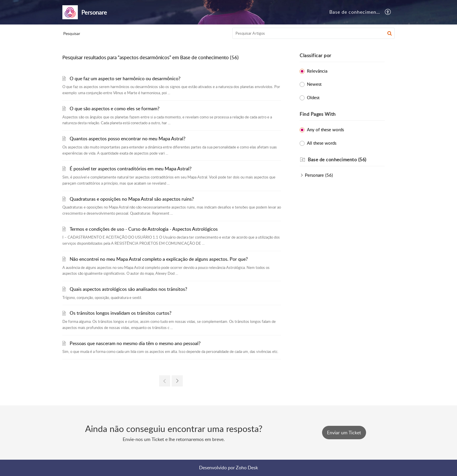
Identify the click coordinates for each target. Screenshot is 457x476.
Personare (314, 175)
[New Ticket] (344, 433)
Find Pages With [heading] (318, 114)
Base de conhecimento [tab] (355, 12)
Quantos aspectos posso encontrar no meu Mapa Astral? (128, 139)
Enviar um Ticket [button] (344, 433)
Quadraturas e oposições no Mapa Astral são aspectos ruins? (132, 199)
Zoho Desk (247, 468)
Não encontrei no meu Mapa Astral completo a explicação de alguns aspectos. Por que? (159, 259)
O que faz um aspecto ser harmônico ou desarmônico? (125, 78)
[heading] (346, 160)
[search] (314, 33)
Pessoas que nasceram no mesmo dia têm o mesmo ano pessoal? (135, 343)
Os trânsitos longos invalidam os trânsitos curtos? (121, 313)
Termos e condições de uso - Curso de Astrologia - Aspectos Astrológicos (144, 229)
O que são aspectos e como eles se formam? (115, 108)
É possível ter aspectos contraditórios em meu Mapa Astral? (131, 169)
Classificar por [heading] (315, 55)
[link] (165, 381)
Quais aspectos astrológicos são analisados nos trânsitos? (128, 289)
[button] (388, 12)
